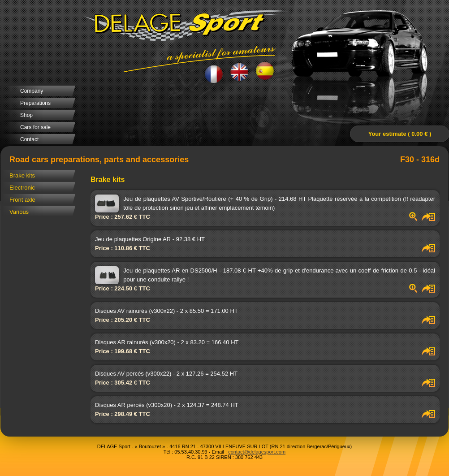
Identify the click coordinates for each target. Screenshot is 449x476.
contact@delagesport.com (257, 452)
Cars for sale (35, 127)
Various (19, 212)
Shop (26, 115)
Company (32, 91)
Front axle (22, 200)
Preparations (35, 103)
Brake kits (22, 175)
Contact (29, 139)
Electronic (22, 188)
